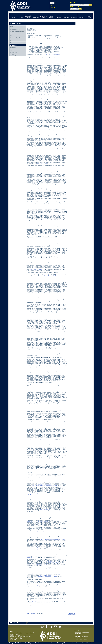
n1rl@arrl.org (61, 60)
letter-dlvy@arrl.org (32, 59)
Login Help (53, 8)
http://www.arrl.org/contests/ (45, 484)
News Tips (13, 48)
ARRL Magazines (15, 55)
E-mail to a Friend (79, 638)
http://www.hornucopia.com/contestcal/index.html (44, 485)
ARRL (27, 5)
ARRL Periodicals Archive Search (17, 32)
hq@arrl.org (13, 640)
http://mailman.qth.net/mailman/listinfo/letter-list (41, 607)
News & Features (31, 613)
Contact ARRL (78, 635)
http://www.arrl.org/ (42, 164)
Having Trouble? (71, 615)
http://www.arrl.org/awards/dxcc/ (36, 548)
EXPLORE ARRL (16, 623)
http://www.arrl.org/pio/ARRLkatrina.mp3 (37, 521)
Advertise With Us (79, 634)
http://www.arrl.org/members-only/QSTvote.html (53, 539)
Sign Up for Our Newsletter (81, 639)
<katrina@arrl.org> (45, 221)
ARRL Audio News (15, 29)
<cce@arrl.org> (56, 511)
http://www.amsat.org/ (46, 440)
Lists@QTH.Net (41, 606)
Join (76, 632)
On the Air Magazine (15, 38)
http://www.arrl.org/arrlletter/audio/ (53, 55)
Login (52, 3)
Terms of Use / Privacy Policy (82, 636)
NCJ (11, 43)
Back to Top (72, 613)
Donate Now (77, 631)
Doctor (12, 50)
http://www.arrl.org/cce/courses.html (37, 494)
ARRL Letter (13, 45)
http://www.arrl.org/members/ (34, 586)
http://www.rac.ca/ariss (36, 270)
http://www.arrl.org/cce (46, 510)
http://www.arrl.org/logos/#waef (35, 532)
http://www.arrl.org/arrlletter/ (41, 602)
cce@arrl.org (30, 495)
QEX (11, 40)
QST (11, 35)
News (11, 27)
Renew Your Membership (83, 632)
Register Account (54, 5)
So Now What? (14, 52)
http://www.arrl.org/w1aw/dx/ (47, 551)
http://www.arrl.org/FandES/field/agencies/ (52, 276)
